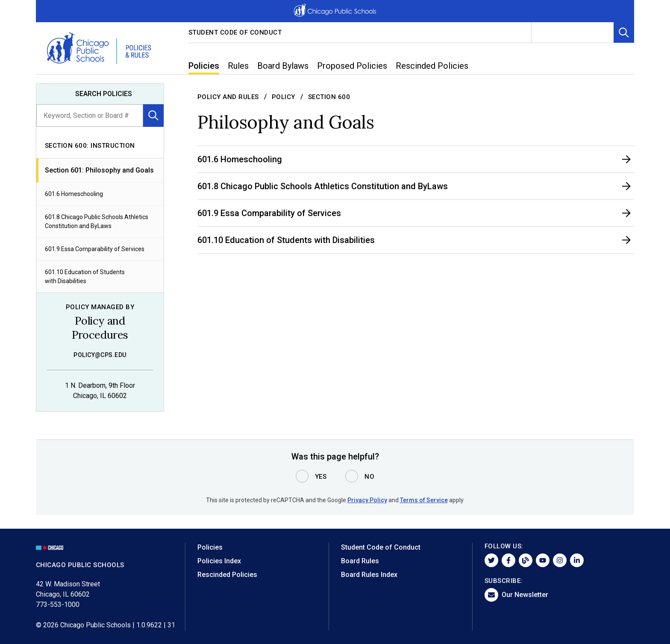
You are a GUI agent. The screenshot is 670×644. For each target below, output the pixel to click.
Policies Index (219, 561)
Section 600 (329, 97)
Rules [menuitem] (238, 66)
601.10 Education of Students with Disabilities (85, 277)
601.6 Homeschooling (74, 194)
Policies (210, 547)
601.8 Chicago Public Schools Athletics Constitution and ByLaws (97, 221)
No (369, 477)
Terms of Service (424, 500)
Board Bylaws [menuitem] (283, 66)
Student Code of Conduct (235, 32)
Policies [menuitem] (204, 66)
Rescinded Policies (227, 575)
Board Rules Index (369, 575)
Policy (284, 97)
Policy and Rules (228, 97)
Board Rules (360, 561)
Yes (321, 477)
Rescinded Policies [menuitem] (432, 66)
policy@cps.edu (100, 355)
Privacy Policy (367, 500)
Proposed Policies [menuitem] (352, 66)
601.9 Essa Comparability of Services (95, 249)
